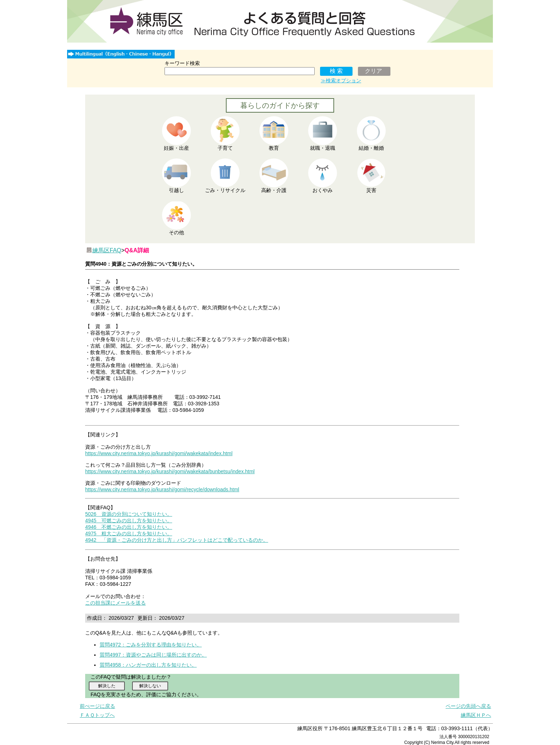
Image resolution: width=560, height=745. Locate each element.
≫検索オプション (341, 80)
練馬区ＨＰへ (476, 715)
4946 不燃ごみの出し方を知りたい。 (129, 527)
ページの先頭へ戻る (468, 706)
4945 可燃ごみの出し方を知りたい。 (129, 520)
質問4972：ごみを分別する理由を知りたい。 (151, 645)
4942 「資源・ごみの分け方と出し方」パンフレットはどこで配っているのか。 (177, 540)
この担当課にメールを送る (115, 603)
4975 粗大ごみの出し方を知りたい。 (129, 533)
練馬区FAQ (107, 250)
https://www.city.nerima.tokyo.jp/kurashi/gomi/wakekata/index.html (159, 453)
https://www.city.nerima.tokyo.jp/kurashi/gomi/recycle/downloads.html (162, 489)
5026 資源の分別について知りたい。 (129, 514)
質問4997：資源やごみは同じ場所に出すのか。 (153, 655)
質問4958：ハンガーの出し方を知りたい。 (148, 665)
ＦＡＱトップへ (97, 715)
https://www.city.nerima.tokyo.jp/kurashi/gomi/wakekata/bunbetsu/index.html (170, 471)
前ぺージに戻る (97, 706)
